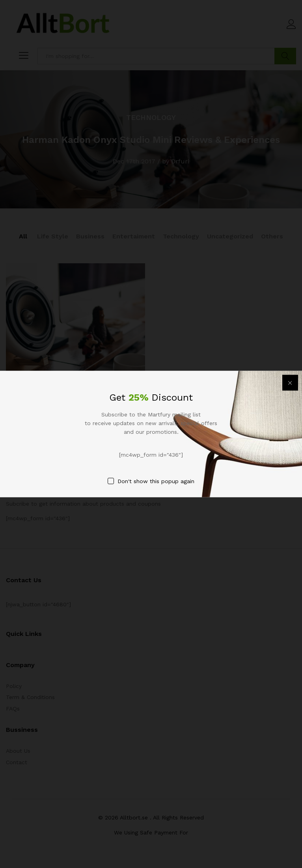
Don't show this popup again (156, 481)
